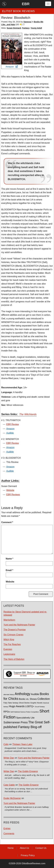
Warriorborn (9, 620)
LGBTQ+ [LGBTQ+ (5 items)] (30, 706)
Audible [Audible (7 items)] (35, 694)
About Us (24, 848)
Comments (9, 834)
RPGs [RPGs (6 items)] (7, 712)
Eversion (8, 649)
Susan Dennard (14, 28)
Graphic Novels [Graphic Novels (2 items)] (36, 703)
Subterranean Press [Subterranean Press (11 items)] (16, 722)
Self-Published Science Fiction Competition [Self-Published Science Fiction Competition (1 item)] (25, 712)
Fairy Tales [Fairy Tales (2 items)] (8, 703)
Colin (6, 744)
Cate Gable (9, 785)
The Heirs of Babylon (14, 659)
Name (9, 559)
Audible (10, 433)
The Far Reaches (12, 644)
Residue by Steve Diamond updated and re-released (25, 613)
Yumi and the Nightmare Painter (19, 625)
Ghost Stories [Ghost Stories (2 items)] (24, 703)
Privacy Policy (28, 855)
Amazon (12, 67)
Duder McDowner (12, 798)
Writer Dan (9, 758)
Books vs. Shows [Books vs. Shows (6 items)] (28, 699)
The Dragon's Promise (15, 630)
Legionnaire (9, 654)
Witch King (9, 640)
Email (9, 570)
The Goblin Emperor (28, 771)
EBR (26, 4)
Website (10, 490)
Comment (7, 522)
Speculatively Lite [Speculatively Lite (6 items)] (25, 718)
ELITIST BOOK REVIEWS (18, 11)
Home (11, 848)
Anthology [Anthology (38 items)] (22, 694)
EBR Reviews (13, 495)
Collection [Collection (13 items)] (44, 699)
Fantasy (26, 28)
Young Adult (36, 28)
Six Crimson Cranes (13, 635)
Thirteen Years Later (22, 744)
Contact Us (41, 848)
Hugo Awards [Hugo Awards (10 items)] (17, 706)
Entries (7, 828)
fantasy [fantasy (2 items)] (16, 703)
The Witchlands (28, 414)
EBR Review (13, 424)
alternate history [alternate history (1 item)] (9, 694)
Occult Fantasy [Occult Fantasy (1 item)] (40, 707)
